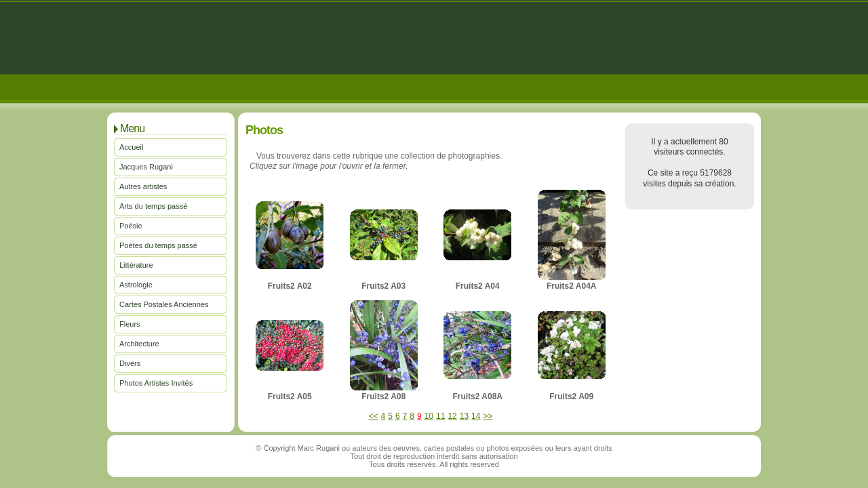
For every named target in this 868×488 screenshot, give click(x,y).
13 (464, 416)
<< (374, 416)
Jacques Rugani (146, 167)
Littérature (136, 265)
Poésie (131, 226)
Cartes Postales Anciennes (164, 304)
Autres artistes (143, 186)
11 (440, 416)
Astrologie (136, 285)
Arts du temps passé (153, 206)
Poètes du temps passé (158, 245)
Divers (130, 363)
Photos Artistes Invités (156, 383)
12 (452, 416)
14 (476, 416)
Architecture (139, 344)
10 (429, 416)
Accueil (131, 147)
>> (488, 416)
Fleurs (130, 324)
